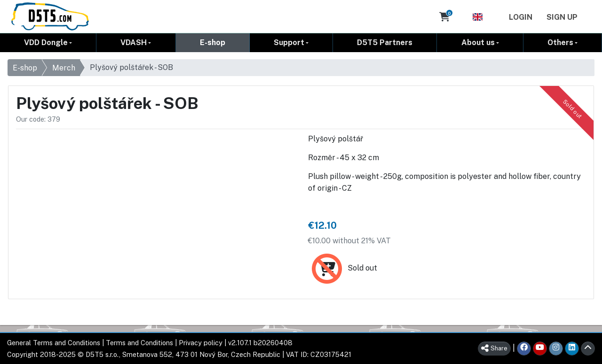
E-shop (213, 43)
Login (521, 17)
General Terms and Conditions (54, 343)
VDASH (134, 43)
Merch (64, 68)
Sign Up (562, 17)
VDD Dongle (46, 43)
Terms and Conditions (139, 343)
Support (289, 43)
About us (478, 43)
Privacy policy (201, 343)
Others (560, 43)
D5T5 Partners (385, 43)
